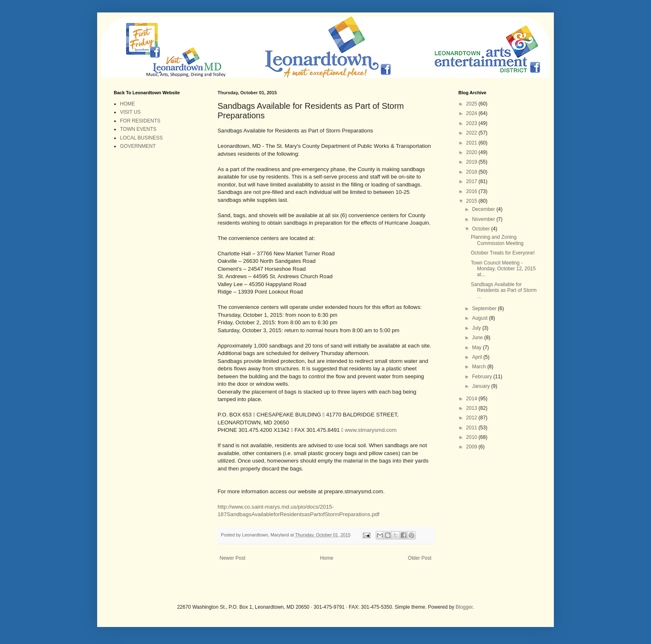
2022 (472, 133)
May (477, 348)
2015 (472, 201)
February (483, 377)
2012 (472, 418)
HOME (127, 104)
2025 (472, 104)
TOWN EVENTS (138, 129)
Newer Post (232, 558)
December (484, 209)
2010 (472, 437)
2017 (472, 181)
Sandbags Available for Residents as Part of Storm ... (504, 290)
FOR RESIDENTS (140, 121)
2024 (472, 113)
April (478, 357)
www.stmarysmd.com (371, 430)
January (482, 386)
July (477, 328)
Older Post (420, 558)
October (482, 229)
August (481, 318)
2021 (472, 143)
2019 (472, 162)
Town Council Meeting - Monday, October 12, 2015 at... (503, 269)
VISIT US (130, 112)
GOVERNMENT (138, 146)
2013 (472, 408)
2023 (472, 123)
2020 (472, 152)
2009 (472, 447)
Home (327, 558)
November (484, 219)
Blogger (464, 607)
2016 (472, 191)
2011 (472, 428)
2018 (472, 172)
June (478, 338)
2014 (472, 399)
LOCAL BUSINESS (141, 138)
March (480, 367)
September (485, 309)
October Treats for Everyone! (503, 253)
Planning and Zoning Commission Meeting (497, 240)
